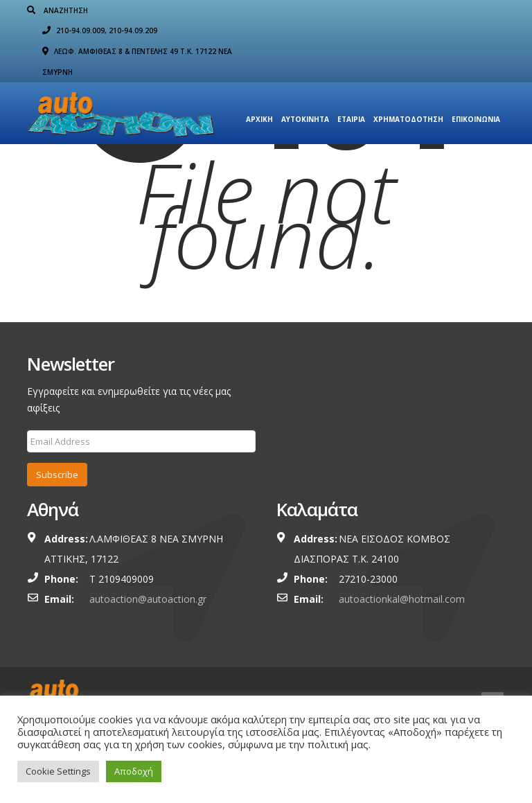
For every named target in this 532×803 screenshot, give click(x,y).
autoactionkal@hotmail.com (402, 599)
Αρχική (259, 99)
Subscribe (57, 475)
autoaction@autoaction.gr (148, 599)
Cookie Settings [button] (58, 771)
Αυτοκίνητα (305, 99)
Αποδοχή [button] (134, 771)
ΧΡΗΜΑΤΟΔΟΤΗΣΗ (408, 99)
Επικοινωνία (476, 99)
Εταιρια (351, 99)
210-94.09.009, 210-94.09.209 (349, 10)
